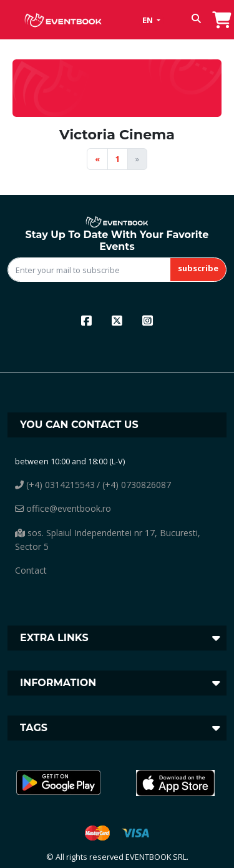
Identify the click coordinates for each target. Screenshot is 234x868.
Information (58, 683)
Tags (34, 728)
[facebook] (86, 321)
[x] (117, 321)
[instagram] (148, 321)
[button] (196, 20)
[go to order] (222, 18)
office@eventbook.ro (63, 508)
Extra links (54, 638)
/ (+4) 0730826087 (134, 485)
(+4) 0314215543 (55, 485)
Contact (31, 570)
